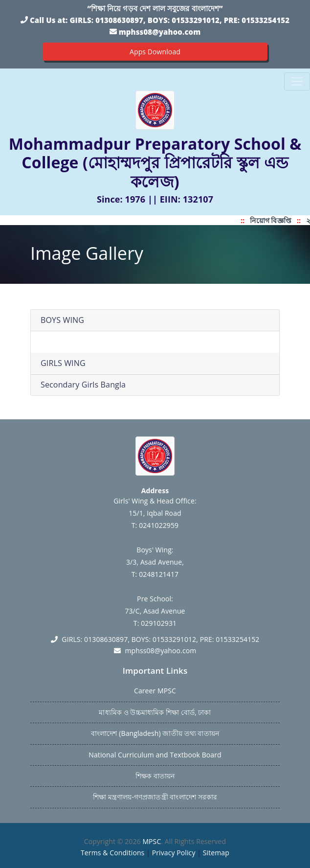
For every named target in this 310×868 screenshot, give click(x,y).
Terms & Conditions (112, 853)
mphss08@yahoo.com (160, 32)
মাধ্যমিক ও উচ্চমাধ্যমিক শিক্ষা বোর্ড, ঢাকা (155, 712)
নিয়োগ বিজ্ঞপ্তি (273, 220)
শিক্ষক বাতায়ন (155, 776)
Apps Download (155, 52)
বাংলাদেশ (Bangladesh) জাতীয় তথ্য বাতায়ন (155, 733)
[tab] (155, 320)
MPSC (152, 841)
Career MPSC (155, 691)
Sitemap (216, 853)
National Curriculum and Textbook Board (155, 755)
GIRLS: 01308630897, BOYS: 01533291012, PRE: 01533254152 (179, 20)
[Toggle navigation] (297, 81)
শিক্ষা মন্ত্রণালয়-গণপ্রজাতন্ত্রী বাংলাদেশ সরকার (155, 797)
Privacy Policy (174, 853)
